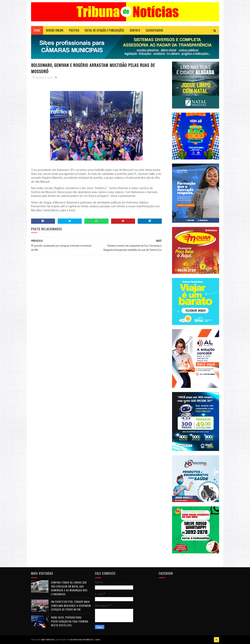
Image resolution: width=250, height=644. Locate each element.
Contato (135, 30)
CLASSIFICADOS (154, 30)
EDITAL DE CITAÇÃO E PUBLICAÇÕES (104, 30)
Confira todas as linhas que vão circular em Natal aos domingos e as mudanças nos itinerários (69, 588)
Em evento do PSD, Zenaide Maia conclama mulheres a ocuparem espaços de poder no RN (71, 605)
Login (98, 640)
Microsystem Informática (82, 640)
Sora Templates (48, 640)
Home (37, 30)
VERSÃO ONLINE (55, 30)
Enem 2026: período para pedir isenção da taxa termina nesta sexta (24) (70, 621)
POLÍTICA (74, 30)
